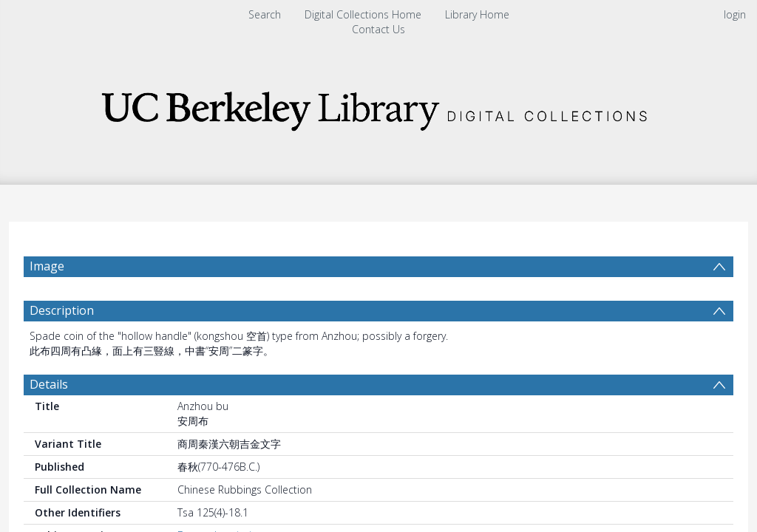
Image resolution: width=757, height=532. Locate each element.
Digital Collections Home (363, 14)
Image (47, 266)
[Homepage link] (378, 107)
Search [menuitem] (265, 14)
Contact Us (378, 29)
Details (49, 384)
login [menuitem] (735, 14)
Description (62, 310)
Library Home (477, 14)
